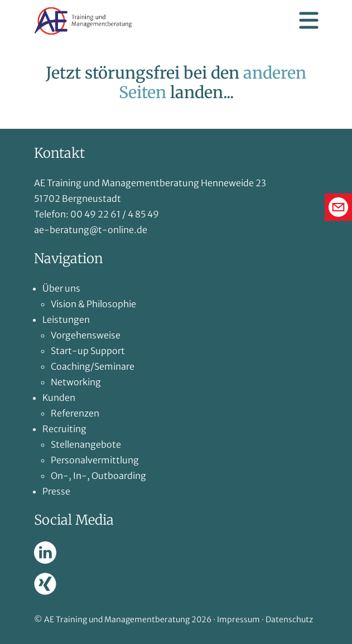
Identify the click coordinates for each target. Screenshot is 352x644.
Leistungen (66, 319)
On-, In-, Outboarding (98, 476)
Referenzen (75, 413)
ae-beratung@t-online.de (91, 230)
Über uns (61, 288)
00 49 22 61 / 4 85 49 (115, 214)
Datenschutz (289, 619)
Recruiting (64, 429)
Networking (76, 382)
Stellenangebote (86, 444)
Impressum (238, 619)
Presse (56, 491)
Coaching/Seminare (93, 366)
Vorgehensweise (86, 335)
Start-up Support (88, 351)
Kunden (59, 398)
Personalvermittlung (95, 460)
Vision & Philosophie (93, 304)
